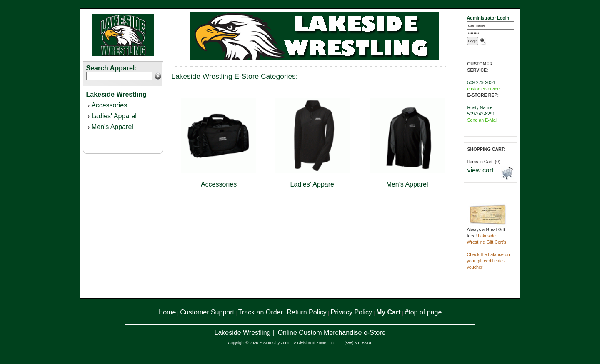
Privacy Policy (352, 312)
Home (167, 312)
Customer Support (207, 312)
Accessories (109, 105)
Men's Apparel (112, 127)
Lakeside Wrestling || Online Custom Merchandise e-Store (300, 333)
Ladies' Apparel (114, 116)
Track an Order (261, 312)
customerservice (484, 89)
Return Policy (307, 312)
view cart (481, 170)
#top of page (423, 312)
